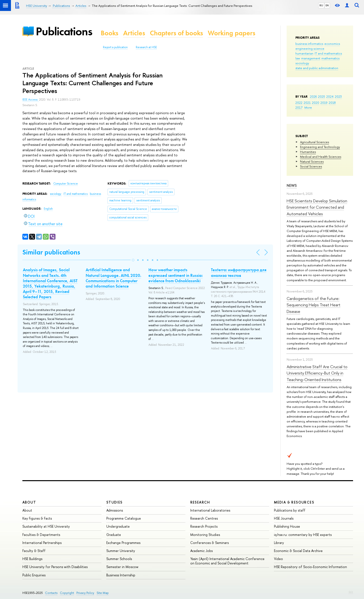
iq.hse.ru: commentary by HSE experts (303, 535)
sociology (302, 63)
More (308, 107)
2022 (299, 103)
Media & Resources (294, 502)
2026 (313, 96)
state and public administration (317, 68)
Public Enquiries (34, 575)
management (311, 58)
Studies (114, 502)
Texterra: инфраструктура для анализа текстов (239, 272)
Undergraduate (118, 526)
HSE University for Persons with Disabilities (55, 567)
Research (200, 502)
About (29, 502)
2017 (299, 107)
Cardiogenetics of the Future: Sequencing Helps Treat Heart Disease (314, 305)
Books (109, 33)
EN (327, 5)
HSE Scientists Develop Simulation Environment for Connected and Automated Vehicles (317, 207)
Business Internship (121, 575)
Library (279, 543)
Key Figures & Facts (37, 518)
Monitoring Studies (205, 535)
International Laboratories (210, 510)
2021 (307, 103)
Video (278, 559)
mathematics (330, 58)
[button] (133, 260)
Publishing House (287, 526)
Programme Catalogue (124, 518)
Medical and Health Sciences (321, 157)
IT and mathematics (328, 53)
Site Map (103, 593)
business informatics (309, 44)
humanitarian (304, 53)
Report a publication (115, 47)
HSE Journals (284, 518)
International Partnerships (42, 543)
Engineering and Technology (320, 147)
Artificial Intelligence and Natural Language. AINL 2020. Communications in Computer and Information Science (113, 278)
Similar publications (51, 252)
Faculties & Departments (41, 535)
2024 (330, 96)
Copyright (67, 593)
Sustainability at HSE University (46, 526)
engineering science (310, 48)
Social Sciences (311, 166)
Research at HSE (146, 47)
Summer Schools (119, 559)
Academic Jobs (201, 551)
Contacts (51, 593)
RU (321, 5)
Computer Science (66, 184)
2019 (324, 103)
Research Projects (204, 526)
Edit (351, 592)
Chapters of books (176, 33)
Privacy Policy (85, 593)
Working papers (232, 33)
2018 (332, 103)
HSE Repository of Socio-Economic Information (310, 567)
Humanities (308, 152)
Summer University (121, 551)
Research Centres (204, 518)
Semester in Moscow (122, 567)
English (48, 209)
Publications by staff (290, 510)
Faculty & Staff (34, 551)
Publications (64, 31)
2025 (322, 96)
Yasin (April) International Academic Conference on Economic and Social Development (227, 561)
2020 (316, 103)
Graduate (114, 535)
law (298, 58)
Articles (134, 33)
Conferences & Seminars (209, 543)
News (292, 185)
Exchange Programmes (123, 543)
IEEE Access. (31, 100)
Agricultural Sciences (314, 142)
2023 (338, 96)
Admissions (115, 510)
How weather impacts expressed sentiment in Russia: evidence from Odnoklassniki (176, 275)
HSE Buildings (32, 559)
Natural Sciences (312, 161)
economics (332, 44)
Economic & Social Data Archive (298, 551)
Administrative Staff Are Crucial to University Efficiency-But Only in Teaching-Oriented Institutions (317, 373)
